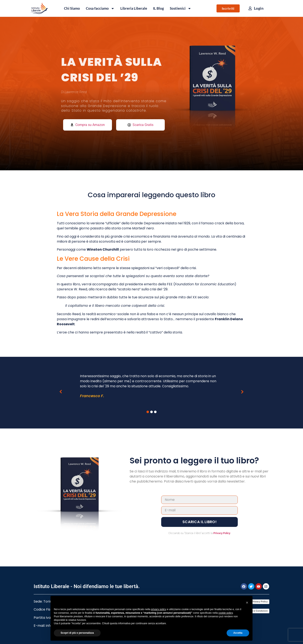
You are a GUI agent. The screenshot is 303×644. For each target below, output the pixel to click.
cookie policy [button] (226, 613)
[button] (61, 392)
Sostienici (181, 8)
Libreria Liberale (134, 8)
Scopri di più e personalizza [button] (77, 633)
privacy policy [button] (159, 609)
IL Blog (158, 8)
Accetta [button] (238, 633)
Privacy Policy (222, 533)
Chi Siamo (72, 8)
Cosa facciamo (100, 8)
